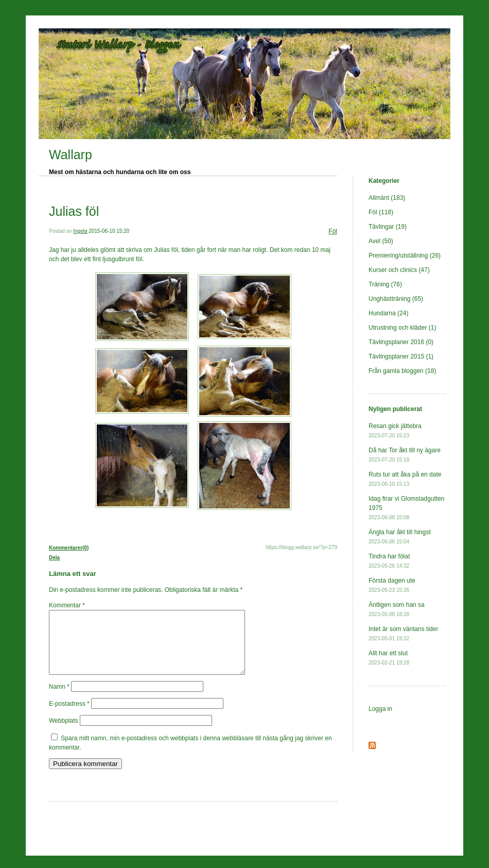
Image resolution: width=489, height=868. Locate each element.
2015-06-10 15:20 (109, 231)
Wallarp (71, 155)
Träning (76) (385, 284)
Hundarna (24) (388, 313)
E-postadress (69, 716)
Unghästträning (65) (396, 299)
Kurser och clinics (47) (399, 270)
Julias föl (74, 211)
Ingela (80, 231)
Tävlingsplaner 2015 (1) (401, 356)
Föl (333, 231)
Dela (54, 558)
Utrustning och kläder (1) (402, 328)
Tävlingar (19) (388, 227)
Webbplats (63, 733)
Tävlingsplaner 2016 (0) (401, 342)
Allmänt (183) (387, 198)
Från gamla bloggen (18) (402, 371)
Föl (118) (381, 212)
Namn (59, 699)
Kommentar (67, 605)
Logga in (380, 709)
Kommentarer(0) (69, 548)
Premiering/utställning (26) (405, 256)
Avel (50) (381, 241)
